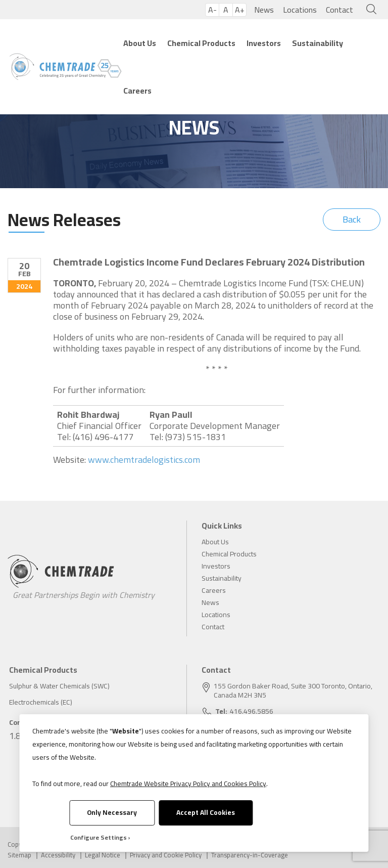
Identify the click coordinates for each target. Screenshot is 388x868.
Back (352, 219)
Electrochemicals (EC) (41, 702)
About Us (140, 43)
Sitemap (19, 855)
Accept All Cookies (206, 812)
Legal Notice (103, 855)
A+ (240, 10)
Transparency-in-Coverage (250, 855)
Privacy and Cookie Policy (166, 855)
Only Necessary (112, 812)
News (264, 10)
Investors (264, 43)
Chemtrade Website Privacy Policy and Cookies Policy (188, 784)
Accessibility (58, 855)
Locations (300, 10)
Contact (339, 10)
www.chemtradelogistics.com (144, 460)
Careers (137, 91)
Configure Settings (99, 837)
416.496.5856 (252, 711)
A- (212, 10)
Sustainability (318, 43)
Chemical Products (201, 43)
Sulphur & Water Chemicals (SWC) (59, 686)
